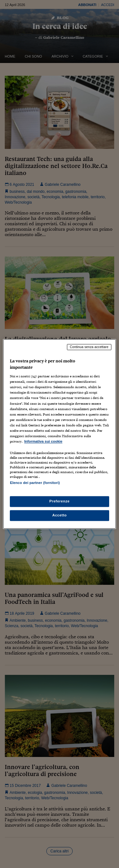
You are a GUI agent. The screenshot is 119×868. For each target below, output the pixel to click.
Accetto (60, 515)
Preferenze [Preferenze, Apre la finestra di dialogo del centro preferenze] (60, 501)
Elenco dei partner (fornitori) (35, 483)
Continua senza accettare (89, 347)
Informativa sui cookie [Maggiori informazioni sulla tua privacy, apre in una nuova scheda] (43, 441)
